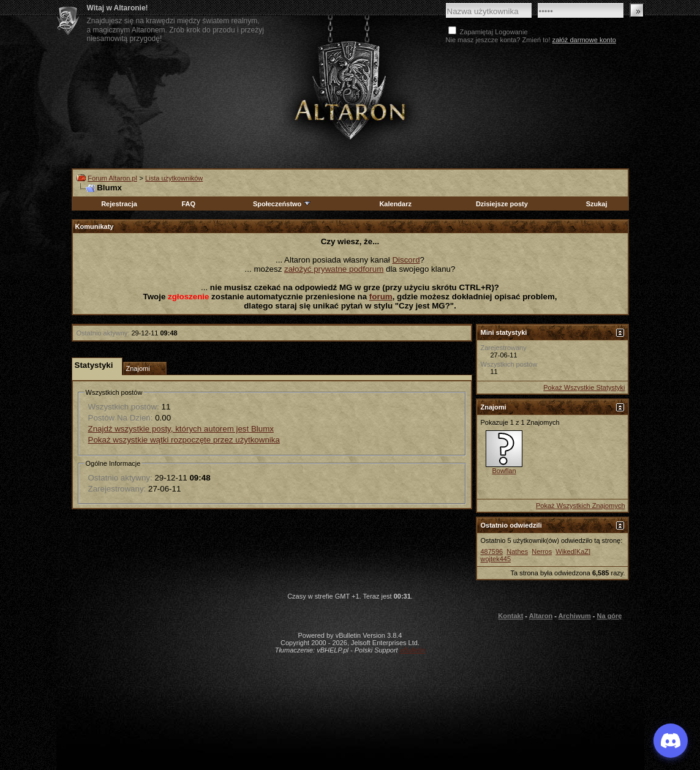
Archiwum (575, 616)
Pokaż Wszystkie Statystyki (584, 387)
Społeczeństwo (282, 204)
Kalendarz (395, 204)
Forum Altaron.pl (112, 178)
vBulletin (413, 650)
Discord (406, 260)
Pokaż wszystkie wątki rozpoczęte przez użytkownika (184, 440)
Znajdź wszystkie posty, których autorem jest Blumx (181, 429)
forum (381, 297)
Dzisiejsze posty (502, 204)
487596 (492, 551)
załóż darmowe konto (584, 40)
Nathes (517, 551)
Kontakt (510, 616)
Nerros (542, 551)
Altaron (541, 616)
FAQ (188, 204)
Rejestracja (119, 204)
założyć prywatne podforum (334, 269)
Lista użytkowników (174, 178)
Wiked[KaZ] (573, 551)
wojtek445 (496, 559)
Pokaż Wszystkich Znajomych (580, 506)
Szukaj (597, 204)
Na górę (610, 616)
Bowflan (504, 471)
